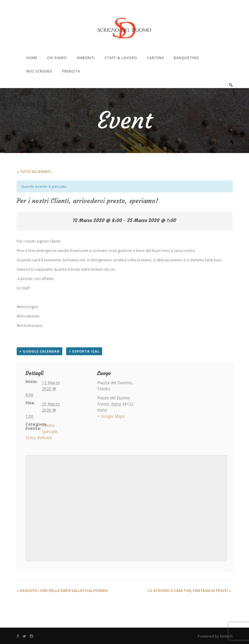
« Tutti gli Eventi (34, 172)
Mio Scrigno (39, 71)
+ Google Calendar (40, 351)
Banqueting (187, 58)
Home (32, 58)
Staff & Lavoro (121, 58)
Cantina (156, 58)
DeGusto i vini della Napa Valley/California (62, 591)
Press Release (39, 438)
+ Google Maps (111, 416)
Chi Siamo (57, 58)
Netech (226, 636)
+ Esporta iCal (84, 351)
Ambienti (86, 58)
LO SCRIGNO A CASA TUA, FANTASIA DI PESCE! (189, 591)
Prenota (71, 71)
